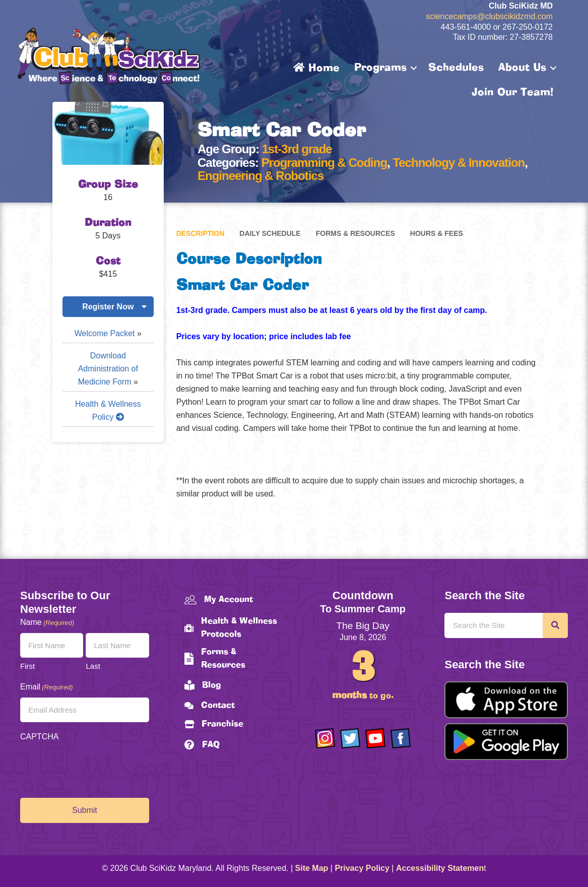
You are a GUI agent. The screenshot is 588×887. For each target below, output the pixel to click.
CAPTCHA (39, 737)
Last (93, 666)
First (27, 666)
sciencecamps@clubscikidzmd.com (489, 16)
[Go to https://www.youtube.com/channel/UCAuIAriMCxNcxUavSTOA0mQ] (375, 738)
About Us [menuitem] (522, 68)
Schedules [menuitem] (456, 68)
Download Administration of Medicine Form (108, 369)
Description (201, 233)
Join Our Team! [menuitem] (512, 93)
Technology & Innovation (459, 163)
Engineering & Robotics (260, 176)
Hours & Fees (437, 233)
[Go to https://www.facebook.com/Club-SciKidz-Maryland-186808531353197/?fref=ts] (401, 738)
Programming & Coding (324, 163)
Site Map (312, 868)
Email (47, 687)
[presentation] (97, 767)
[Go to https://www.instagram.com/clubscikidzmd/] (325, 738)
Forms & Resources (355, 233)
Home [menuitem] (316, 68)
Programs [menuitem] (380, 68)
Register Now (108, 307)
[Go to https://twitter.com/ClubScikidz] (350, 738)
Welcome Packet (105, 333)
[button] (414, 68)
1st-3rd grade (297, 149)
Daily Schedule (270, 233)
